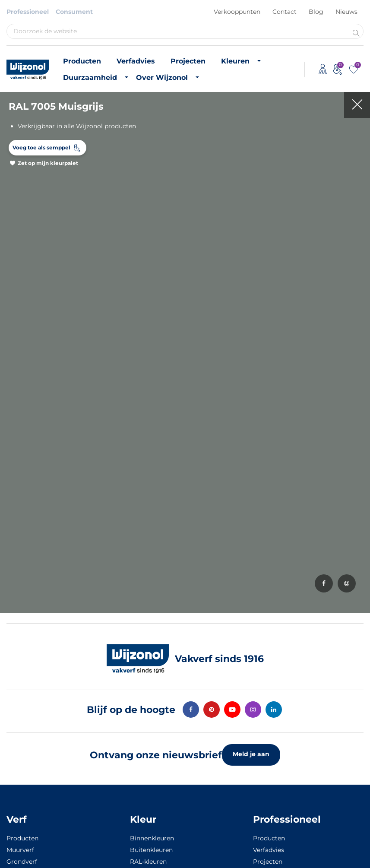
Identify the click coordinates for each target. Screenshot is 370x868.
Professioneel (28, 12)
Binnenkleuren (152, 838)
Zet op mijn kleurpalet (48, 163)
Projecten (188, 61)
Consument (74, 12)
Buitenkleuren (151, 850)
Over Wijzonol (162, 78)
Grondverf (22, 862)
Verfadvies (136, 61)
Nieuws (346, 12)
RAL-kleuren (148, 862)
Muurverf (20, 850)
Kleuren (235, 61)
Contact (285, 12)
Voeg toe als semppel (41, 147)
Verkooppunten (237, 12)
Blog (316, 12)
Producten (82, 61)
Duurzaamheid (90, 78)
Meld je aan (251, 754)
